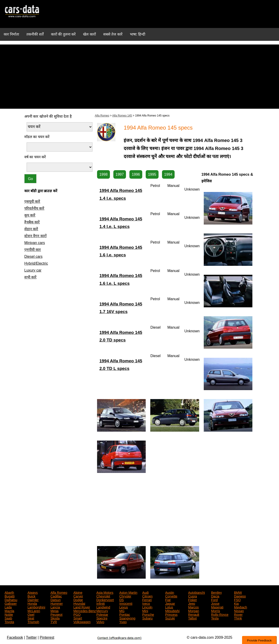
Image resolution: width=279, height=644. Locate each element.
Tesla (215, 618)
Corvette (171, 596)
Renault (194, 614)
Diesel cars (33, 257)
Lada (8, 607)
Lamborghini (36, 607)
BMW (238, 592)
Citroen (147, 596)
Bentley (216, 592)
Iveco (146, 603)
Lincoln (147, 607)
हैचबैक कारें (32, 222)
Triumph (33, 622)
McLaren (34, 611)
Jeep (192, 603)
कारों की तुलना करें (63, 34)
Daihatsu (11, 600)
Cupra (193, 596)
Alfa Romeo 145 (122, 116)
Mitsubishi (172, 611)
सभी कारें (30, 277)
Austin (170, 592)
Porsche (148, 614)
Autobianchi (197, 592)
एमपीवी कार (33, 250)
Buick (31, 596)
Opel (31, 614)
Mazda (9, 611)
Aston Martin (128, 592)
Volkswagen (82, 622)
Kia (236, 603)
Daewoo (240, 596)
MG (122, 611)
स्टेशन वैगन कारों (35, 236)
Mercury (102, 611)
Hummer (57, 603)
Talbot (192, 618)
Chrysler (125, 596)
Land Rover (82, 607)
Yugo (123, 622)
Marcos (193, 607)
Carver (78, 596)
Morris (216, 611)
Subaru (147, 618)
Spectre (102, 618)
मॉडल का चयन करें (37, 137)
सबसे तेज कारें (113, 34)
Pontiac (125, 614)
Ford (214, 600)
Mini (145, 611)
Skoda (55, 618)
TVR (54, 622)
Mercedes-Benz (85, 611)
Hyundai (79, 603)
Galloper (11, 603)
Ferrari (147, 600)
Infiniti (101, 603)
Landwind (103, 607)
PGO (77, 614)
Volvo (100, 622)
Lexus (124, 607)
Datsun (56, 600)
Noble (9, 614)
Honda (32, 603)
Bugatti (10, 596)
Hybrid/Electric (36, 263)
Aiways (33, 592)
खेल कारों (89, 34)
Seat (31, 618)
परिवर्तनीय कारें (34, 208)
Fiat (168, 600)
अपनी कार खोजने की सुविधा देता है (48, 116)
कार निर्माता (11, 34)
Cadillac (56, 596)
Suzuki (170, 618)
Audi (145, 592)
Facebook (15, 637)
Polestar (102, 614)
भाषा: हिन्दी (138, 34)
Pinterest (47, 637)
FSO (237, 600)
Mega (54, 611)
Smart (78, 618)
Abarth (9, 592)
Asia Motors (105, 592)
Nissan (239, 611)
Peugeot (56, 614)
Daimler (33, 600)
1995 (152, 174)
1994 (168, 174)
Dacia (215, 596)
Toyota (9, 622)
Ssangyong (127, 618)
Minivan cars (35, 243)
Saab (8, 618)
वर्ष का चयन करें (35, 157)
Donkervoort (105, 600)
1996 (136, 174)
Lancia (55, 607)
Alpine (78, 592)
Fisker (193, 600)
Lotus (169, 607)
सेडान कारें (31, 229)
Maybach (241, 607)
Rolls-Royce (220, 614)
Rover (238, 614)
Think (238, 618)
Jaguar (170, 603)
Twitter (31, 637)
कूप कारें (30, 215)
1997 (120, 174)
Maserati (217, 607)
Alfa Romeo (102, 116)
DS (121, 600)
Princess (171, 614)
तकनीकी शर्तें (35, 34)
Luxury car (33, 270)
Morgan (194, 611)
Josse (215, 603)
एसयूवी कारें (32, 201)
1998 (103, 174)
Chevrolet (103, 596)
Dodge (78, 600)
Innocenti (126, 603)
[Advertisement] (139, 77)
